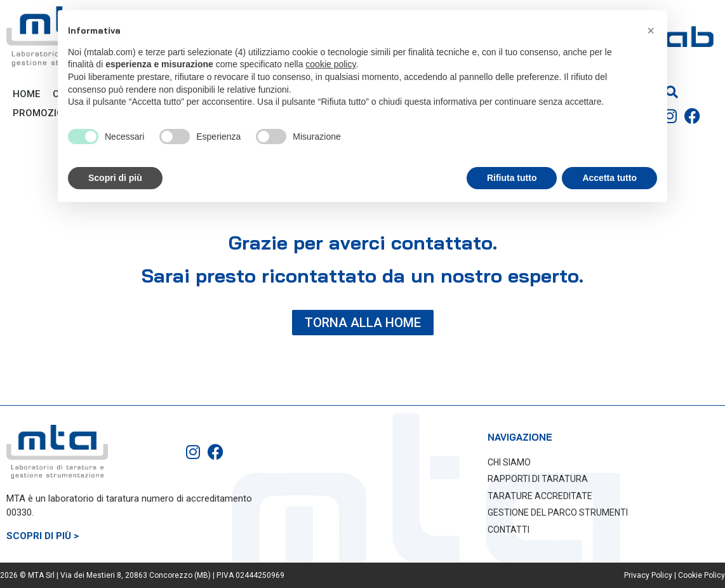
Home (26, 94)
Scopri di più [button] (115, 178)
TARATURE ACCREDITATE (540, 496)
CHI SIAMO (509, 462)
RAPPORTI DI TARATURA (538, 479)
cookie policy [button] (330, 64)
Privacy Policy (648, 575)
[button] (651, 30)
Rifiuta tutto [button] (512, 178)
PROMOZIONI (43, 113)
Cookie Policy (702, 575)
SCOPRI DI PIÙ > (43, 536)
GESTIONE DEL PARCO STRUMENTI (558, 512)
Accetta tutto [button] (609, 178)
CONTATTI (509, 530)
